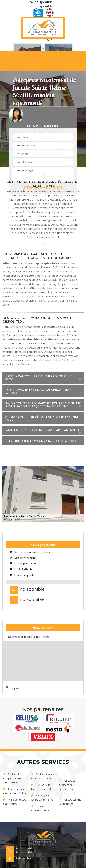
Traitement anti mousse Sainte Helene (15, 791)
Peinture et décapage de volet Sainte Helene (13, 778)
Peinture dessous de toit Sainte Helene (42, 776)
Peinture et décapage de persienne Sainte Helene (68, 787)
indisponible (41, 2)
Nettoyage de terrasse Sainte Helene (43, 787)
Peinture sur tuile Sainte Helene (70, 802)
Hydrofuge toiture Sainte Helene (15, 802)
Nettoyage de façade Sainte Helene (42, 798)
